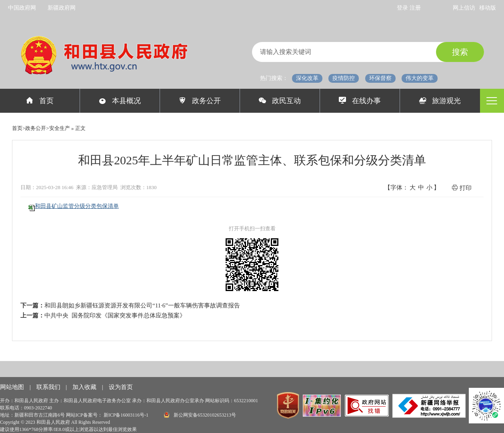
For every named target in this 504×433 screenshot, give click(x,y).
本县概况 (120, 101)
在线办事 (360, 101)
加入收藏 (85, 387)
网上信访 (464, 8)
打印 (462, 188)
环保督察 (380, 78)
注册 (415, 8)
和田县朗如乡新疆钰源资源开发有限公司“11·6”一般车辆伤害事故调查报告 (142, 305)
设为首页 (121, 387)
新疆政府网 (62, 8)
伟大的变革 (420, 78)
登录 (403, 8)
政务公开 (200, 101)
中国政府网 (22, 8)
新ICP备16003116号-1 (127, 415)
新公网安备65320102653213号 (200, 415)
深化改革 (307, 78)
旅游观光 (440, 101)
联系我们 (49, 387)
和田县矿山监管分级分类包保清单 (77, 206)
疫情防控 (344, 78)
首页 (40, 101)
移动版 (488, 8)
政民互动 (280, 101)
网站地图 (13, 387)
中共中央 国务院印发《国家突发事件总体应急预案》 (115, 315)
